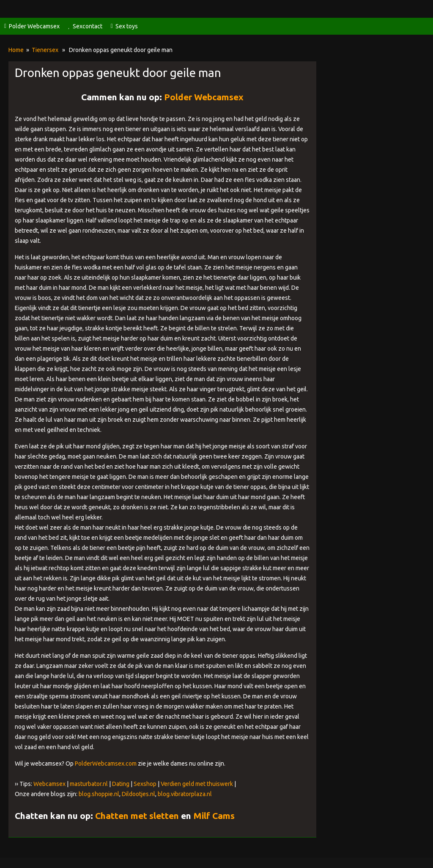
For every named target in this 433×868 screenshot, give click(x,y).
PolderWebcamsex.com (106, 764)
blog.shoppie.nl (99, 794)
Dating (121, 784)
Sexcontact (88, 26)
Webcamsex (49, 784)
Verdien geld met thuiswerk (197, 784)
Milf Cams (214, 816)
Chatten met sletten (137, 816)
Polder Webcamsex (34, 26)
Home (16, 50)
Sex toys (127, 26)
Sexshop (145, 784)
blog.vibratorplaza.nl (185, 794)
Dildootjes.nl (138, 794)
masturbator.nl (89, 784)
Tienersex (45, 50)
